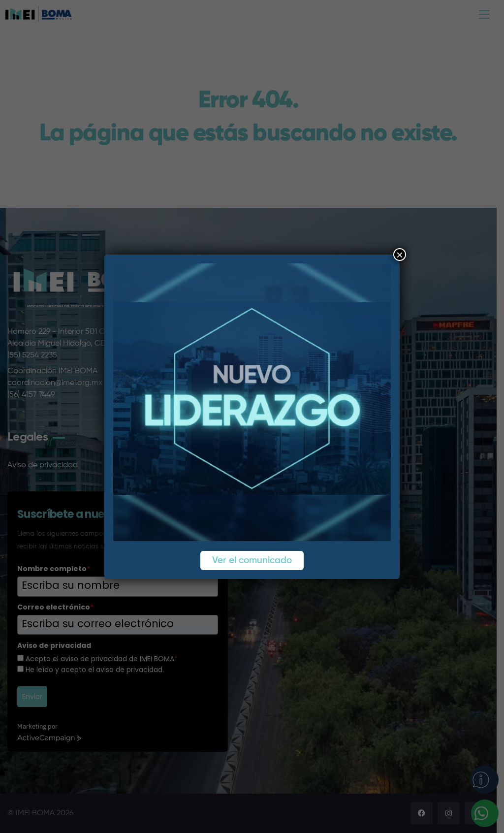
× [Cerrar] (400, 255)
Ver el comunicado (252, 561)
